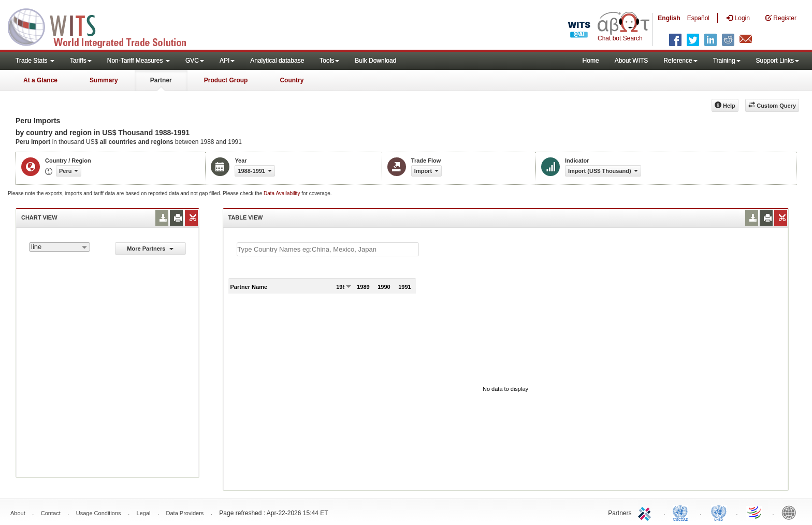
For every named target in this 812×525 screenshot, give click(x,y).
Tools (329, 61)
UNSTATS (719, 512)
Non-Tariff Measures (139, 61)
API (227, 61)
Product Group (226, 80)
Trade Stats (35, 61)
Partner (161, 80)
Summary (104, 80)
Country (292, 80)
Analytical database (277, 61)
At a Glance (40, 80)
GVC (195, 61)
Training (727, 61)
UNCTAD (683, 512)
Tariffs (81, 61)
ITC (646, 512)
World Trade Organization (755, 512)
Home (591, 61)
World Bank (791, 512)
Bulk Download (375, 61)
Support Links (778, 61)
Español (698, 18)
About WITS (632, 61)
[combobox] (60, 247)
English (669, 18)
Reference (680, 61)
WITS (104, 26)
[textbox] (328, 249)
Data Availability (282, 193)
